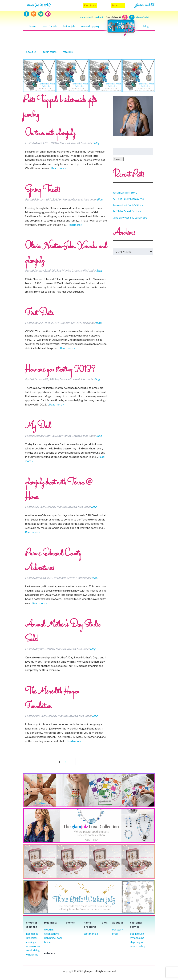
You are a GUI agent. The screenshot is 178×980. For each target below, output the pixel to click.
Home (33, 26)
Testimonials (91, 934)
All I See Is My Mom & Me (128, 199)
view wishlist (142, 17)
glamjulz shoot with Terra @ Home (59, 490)
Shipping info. (138, 942)
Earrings (31, 942)
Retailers (68, 52)
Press (115, 934)
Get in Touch (137, 934)
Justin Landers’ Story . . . (127, 192)
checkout (107, 17)
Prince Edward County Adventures (53, 561)
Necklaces (32, 934)
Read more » (59, 168)
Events (70, 922)
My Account (137, 938)
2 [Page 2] (65, 762)
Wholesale (32, 954)
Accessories (33, 946)
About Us (31, 52)
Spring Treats (43, 190)
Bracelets (32, 938)
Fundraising (33, 950)
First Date (39, 313)
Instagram (34, 14)
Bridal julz (69, 26)
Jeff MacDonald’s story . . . (128, 211)
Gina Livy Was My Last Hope (130, 217)
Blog (146, 26)
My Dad (38, 426)
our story (118, 929)
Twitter (41, 14)
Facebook (27, 14)
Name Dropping (90, 26)
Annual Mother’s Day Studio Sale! (63, 632)
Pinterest (48, 14)
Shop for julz (50, 26)
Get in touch (50, 52)
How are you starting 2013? (60, 370)
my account (86, 17)
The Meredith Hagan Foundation (52, 699)
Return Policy (138, 946)
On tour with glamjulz (50, 134)
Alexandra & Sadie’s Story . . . (129, 205)
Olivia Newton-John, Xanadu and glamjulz (66, 254)
